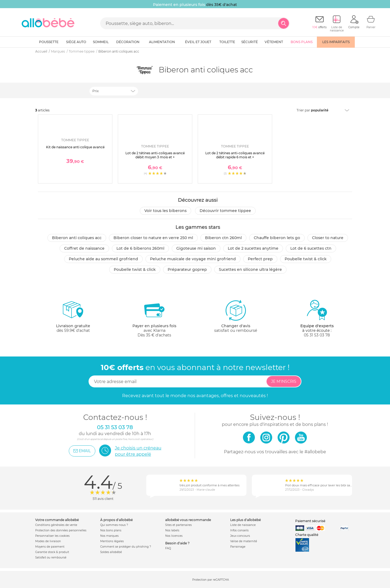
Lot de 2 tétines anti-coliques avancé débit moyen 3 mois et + (155, 155)
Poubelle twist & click (306, 259)
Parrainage (238, 547)
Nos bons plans (111, 530)
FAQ (168, 548)
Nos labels (172, 530)
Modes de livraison (48, 541)
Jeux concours (240, 536)
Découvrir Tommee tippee (225, 211)
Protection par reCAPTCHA (211, 580)
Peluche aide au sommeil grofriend (103, 259)
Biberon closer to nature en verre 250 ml (153, 238)
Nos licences (174, 536)
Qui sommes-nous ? (114, 525)
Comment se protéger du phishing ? (126, 547)
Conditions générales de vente (56, 525)
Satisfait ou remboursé (51, 558)
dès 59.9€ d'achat (73, 318)
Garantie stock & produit (52, 552)
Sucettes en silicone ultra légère (250, 269)
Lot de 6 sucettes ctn (311, 248)
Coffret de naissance (84, 248)
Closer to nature (328, 238)
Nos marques (109, 536)
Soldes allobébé (111, 552)
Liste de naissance (243, 525)
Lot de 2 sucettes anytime (253, 248)
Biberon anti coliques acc (77, 238)
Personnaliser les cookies (52, 536)
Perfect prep (260, 259)
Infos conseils (239, 530)
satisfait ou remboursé (236, 316)
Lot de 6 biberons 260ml (140, 248)
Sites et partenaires (178, 525)
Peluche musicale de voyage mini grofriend (193, 259)
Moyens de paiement (50, 547)
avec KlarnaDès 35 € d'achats (154, 318)
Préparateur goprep (187, 269)
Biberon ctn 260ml (223, 238)
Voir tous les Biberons (165, 211)
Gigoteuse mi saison (196, 248)
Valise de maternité (244, 541)
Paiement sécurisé (310, 521)
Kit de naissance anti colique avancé (75, 147)
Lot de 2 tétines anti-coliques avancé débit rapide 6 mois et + (235, 155)
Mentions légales (112, 541)
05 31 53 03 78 (317, 335)
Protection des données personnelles (61, 530)
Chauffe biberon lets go (277, 238)
